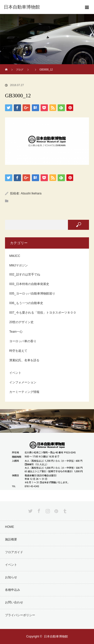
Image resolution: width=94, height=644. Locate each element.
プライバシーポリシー (20, 615)
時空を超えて (18, 351)
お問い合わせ (14, 602)
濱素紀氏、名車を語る (24, 360)
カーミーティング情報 (24, 392)
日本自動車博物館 (56, 636)
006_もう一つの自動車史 (26, 303)
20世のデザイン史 (21, 322)
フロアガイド (14, 552)
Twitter (30, 510)
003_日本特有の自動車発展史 (29, 284)
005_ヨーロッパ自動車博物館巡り (32, 294)
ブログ (20, 70)
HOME (10, 527)
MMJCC (15, 256)
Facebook (38, 510)
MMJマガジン (19, 265)
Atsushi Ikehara (31, 193)
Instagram (47, 510)
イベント (15, 373)
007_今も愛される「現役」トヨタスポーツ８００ (43, 313)
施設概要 (11, 539)
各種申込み (13, 590)
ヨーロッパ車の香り (23, 341)
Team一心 (16, 332)
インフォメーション (23, 382)
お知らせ (11, 577)
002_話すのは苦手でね (25, 274)
